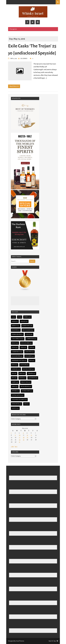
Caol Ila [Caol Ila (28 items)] (29, 334)
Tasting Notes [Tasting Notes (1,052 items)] (18, 395)
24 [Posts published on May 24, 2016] (20, 440)
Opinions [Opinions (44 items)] (31, 374)
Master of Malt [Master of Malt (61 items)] (28, 369)
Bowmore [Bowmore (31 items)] (16, 330)
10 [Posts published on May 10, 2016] (20, 435)
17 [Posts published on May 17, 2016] (20, 437)
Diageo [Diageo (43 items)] (15, 343)
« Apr (12, 447)
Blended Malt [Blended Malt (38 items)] (27, 326)
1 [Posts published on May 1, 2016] (11, 433)
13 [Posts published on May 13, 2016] (31, 435)
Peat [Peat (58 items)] (14, 378)
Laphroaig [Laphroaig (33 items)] (16, 369)
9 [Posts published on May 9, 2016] (15, 435)
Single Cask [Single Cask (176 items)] (26, 382)
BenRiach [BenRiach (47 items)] (16, 326)
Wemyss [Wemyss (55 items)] (15, 408)
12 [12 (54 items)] (13, 317)
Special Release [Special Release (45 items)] (26, 387)
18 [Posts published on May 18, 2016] (24, 437)
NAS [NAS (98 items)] (14, 374)
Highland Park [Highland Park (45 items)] (17, 356)
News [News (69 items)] (22, 374)
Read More (14, 86)
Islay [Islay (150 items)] (15, 365)
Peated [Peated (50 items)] (22, 378)
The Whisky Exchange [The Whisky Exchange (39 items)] (19, 400)
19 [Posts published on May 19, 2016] (27, 437)
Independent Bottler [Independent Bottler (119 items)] (19, 360)
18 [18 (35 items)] (20, 317)
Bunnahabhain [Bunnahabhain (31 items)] (17, 334)
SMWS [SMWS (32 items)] (15, 387)
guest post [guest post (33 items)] (30, 352)
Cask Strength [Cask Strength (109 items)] (18, 339)
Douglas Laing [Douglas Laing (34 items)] (26, 343)
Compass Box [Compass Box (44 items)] (31, 339)
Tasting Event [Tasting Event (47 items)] (27, 391)
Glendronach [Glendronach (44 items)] (17, 352)
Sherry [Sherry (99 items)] (15, 382)
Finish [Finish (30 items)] (23, 347)
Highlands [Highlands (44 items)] (30, 356)
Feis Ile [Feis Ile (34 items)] (15, 347)
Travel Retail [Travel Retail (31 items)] (17, 404)
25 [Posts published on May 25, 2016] (24, 440)
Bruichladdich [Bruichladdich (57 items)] (28, 330)
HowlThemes (20, 641)
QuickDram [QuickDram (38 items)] (33, 378)
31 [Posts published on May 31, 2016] (19, 442)
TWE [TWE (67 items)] (26, 404)
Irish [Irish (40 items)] (32, 360)
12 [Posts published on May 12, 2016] (27, 435)
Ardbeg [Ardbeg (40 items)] (27, 317)
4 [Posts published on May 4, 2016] (23, 433)
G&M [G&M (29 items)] (32, 347)
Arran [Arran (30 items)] (15, 321)
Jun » (16, 447)
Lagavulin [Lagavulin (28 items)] (24, 365)
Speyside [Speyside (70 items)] (15, 391)
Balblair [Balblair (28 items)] (24, 321)
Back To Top (53, 641)
